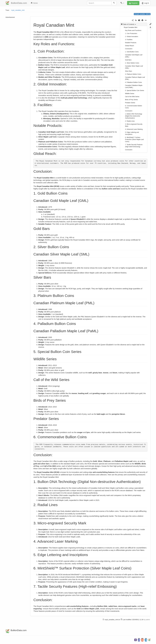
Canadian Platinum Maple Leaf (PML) (135, 78)
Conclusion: (129, 49)
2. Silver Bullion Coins (132, 63)
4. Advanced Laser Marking (134, 129)
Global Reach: (130, 46)
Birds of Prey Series (131, 100)
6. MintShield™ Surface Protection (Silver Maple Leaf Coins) (134, 139)
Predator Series (130, 103)
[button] (122, 3)
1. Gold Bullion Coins (132, 52)
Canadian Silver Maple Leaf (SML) (134, 67)
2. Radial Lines (130, 121)
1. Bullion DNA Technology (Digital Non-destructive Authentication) (134, 116)
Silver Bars (129, 71)
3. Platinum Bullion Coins (133, 74)
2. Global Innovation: (132, 37)
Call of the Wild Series (132, 97)
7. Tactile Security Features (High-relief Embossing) (134, 146)
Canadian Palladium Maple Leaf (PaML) (134, 86)
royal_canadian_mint (18, 10)
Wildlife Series (130, 94)
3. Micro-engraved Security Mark (134, 125)
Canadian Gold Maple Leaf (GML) (134, 56)
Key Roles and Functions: (133, 30)
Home (34, 3)
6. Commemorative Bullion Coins (134, 107)
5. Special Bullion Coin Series (135, 91)
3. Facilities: (129, 40)
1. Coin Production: (131, 34)
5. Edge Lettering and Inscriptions (132, 133)
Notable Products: (131, 43)
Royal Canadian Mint (131, 27)
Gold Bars (128, 60)
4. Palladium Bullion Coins (133, 82)
